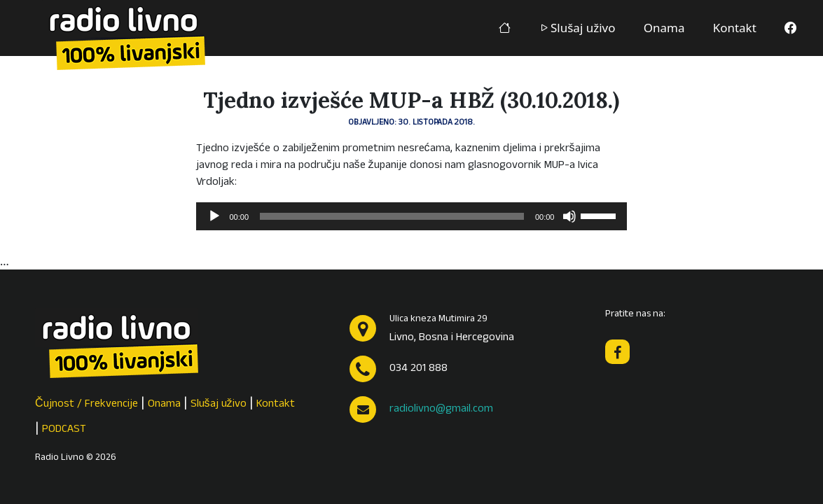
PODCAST (64, 430)
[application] (412, 216)
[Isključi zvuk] (569, 216)
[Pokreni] (214, 216)
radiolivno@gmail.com (441, 409)
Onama (664, 28)
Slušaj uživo (577, 28)
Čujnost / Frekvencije (87, 405)
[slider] (392, 216)
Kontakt (735, 28)
